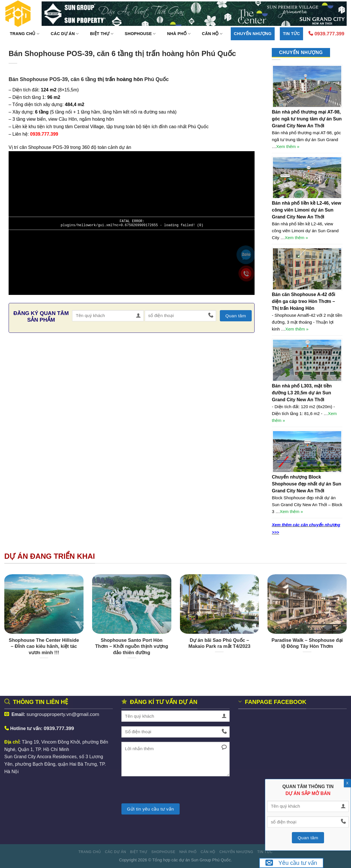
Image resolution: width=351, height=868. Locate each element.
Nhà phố (179, 34)
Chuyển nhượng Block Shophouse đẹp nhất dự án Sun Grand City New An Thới (306, 484)
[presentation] (165, 792)
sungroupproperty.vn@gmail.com (63, 714)
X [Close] (347, 783)
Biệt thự (102, 34)
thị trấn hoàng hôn (120, 79)
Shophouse (140, 34)
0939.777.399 (326, 34)
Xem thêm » (288, 146)
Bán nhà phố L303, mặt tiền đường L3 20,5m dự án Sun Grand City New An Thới (302, 393)
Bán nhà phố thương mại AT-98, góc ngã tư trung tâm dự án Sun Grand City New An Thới (307, 119)
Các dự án (65, 34)
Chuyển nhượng (253, 34)
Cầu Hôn (68, 119)
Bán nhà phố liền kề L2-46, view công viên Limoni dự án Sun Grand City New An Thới (306, 210)
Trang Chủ (25, 34)
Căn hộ (212, 34)
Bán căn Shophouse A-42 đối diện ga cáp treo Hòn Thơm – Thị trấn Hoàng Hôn (304, 301)
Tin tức (291, 34)
